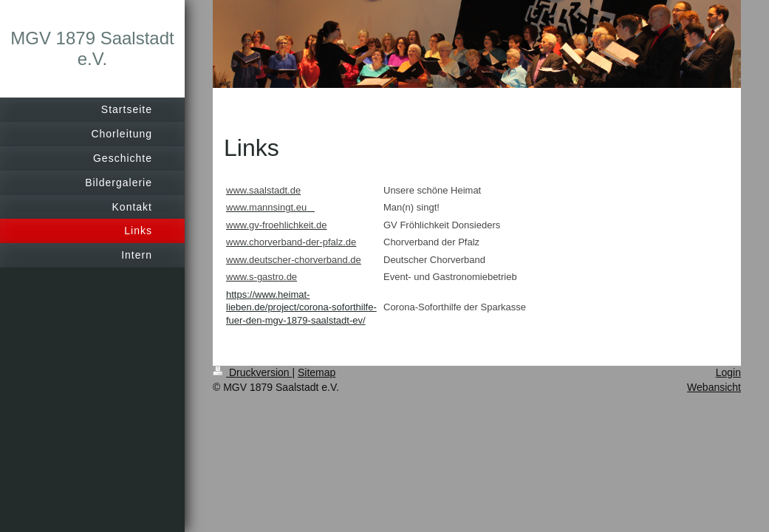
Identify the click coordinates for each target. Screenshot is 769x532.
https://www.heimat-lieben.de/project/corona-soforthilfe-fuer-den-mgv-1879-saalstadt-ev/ (301, 307)
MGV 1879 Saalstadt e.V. (92, 48)
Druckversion (252, 372)
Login (728, 372)
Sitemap (317, 372)
